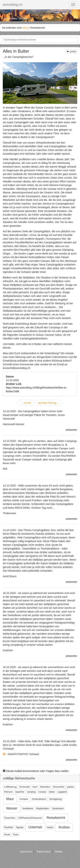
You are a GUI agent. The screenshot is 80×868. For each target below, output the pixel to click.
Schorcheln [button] (59, 787)
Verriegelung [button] (55, 799)
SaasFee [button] (20, 792)
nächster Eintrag (49, 403)
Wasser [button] (12, 808)
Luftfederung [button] (10, 787)
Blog (26, 28)
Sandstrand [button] (58, 809)
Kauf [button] (35, 787)
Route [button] (7, 835)
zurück (71, 52)
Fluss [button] (16, 835)
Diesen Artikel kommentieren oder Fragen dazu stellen (36, 771)
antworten (72, 430)
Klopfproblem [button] (43, 809)
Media (58, 852)
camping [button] (31, 792)
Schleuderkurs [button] (39, 799)
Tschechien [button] (10, 818)
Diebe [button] (52, 792)
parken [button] (71, 787)
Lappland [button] (62, 792)
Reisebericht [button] (56, 818)
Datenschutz (44, 852)
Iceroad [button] (42, 792)
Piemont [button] (8, 792)
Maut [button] (10, 799)
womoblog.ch (13, 5)
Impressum (26, 852)
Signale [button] (20, 827)
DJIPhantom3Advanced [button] (30, 818)
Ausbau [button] (64, 827)
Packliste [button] (9, 827)
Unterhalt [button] (35, 827)
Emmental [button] (25, 787)
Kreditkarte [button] (28, 809)
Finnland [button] (24, 799)
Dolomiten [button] (45, 787)
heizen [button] (50, 827)
